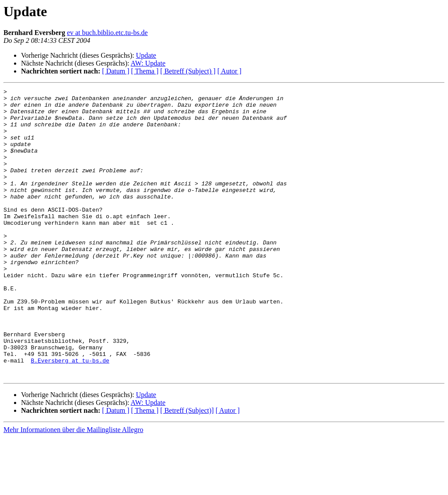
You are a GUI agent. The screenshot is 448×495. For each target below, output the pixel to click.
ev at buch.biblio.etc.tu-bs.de (107, 33)
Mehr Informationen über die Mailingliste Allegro (73, 487)
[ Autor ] (229, 71)
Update (146, 55)
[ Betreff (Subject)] (187, 468)
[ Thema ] (145, 71)
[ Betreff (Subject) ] (188, 71)
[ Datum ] (115, 71)
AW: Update (148, 63)
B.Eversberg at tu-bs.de (70, 415)
